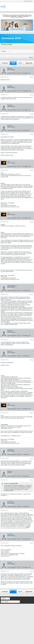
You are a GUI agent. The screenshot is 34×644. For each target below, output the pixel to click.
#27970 (32, 413)
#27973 (32, 510)
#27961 (32, 77)
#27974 (32, 543)
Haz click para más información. (21, 17)
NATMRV (10, 86)
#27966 (32, 222)
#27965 (32, 170)
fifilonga (10, 68)
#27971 (32, 458)
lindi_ (9, 162)
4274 (20, 63)
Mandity (10, 331)
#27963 (32, 114)
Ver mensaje (17, 484)
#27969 (32, 360)
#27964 (32, 134)
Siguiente (29, 63)
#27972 (32, 480)
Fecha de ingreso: (12, 73)
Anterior (5, 63)
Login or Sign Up (28, 1)
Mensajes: (26, 73)
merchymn (10, 450)
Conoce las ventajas (17, 29)
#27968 (32, 340)
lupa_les (10, 126)
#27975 (32, 571)
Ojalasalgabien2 (12, 286)
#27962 (32, 95)
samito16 (10, 534)
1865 (13, 63)
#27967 (32, 295)
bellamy (10, 471)
